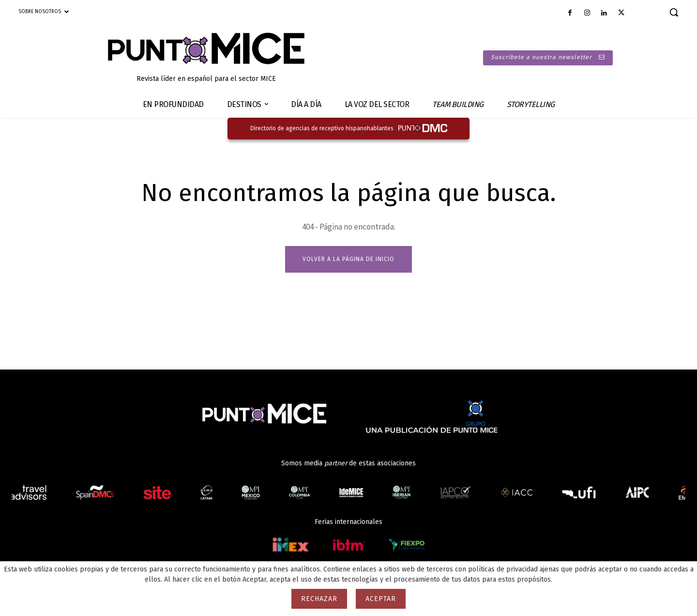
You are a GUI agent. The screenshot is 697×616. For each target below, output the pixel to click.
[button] (674, 12)
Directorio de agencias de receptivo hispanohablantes (322, 128)
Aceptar (381, 599)
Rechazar (319, 599)
